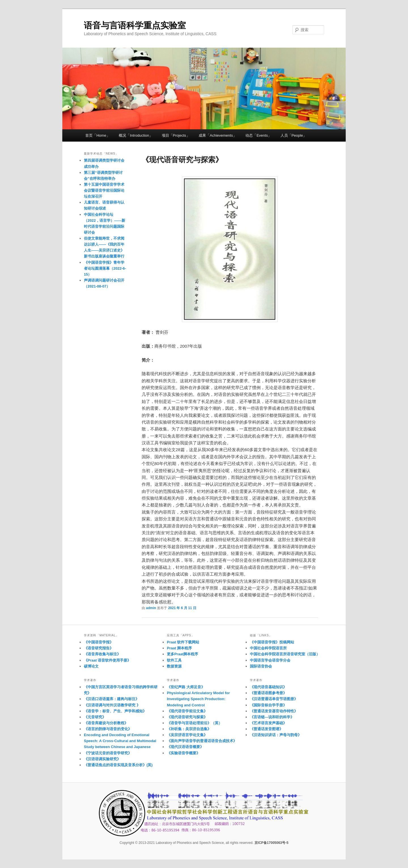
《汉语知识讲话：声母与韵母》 (276, 735)
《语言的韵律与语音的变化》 (108, 729)
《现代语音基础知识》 (268, 687)
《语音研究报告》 (99, 648)
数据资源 (174, 666)
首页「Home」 (98, 135)
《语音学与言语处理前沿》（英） (195, 723)
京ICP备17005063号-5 (271, 843)
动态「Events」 (258, 135)
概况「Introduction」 (136, 135)
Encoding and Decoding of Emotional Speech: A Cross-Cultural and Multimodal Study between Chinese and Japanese (120, 741)
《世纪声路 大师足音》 (186, 687)
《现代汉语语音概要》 (185, 747)
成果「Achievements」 (218, 135)
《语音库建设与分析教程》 (106, 723)
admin (151, 608)
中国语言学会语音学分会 (270, 660)
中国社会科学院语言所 (268, 648)
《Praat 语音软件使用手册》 (107, 660)
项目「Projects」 (176, 135)
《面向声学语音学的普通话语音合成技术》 (202, 741)
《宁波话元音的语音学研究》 (108, 753)
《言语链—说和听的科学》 (272, 717)
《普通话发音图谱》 (266, 729)
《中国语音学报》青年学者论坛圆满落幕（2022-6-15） (105, 268)
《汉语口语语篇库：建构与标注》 (111, 699)
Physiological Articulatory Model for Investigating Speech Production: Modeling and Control (198, 699)
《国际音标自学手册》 (268, 705)
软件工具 (174, 660)
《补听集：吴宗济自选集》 (189, 729)
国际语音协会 (261, 666)
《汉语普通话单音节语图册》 (274, 699)
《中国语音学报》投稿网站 (272, 642)
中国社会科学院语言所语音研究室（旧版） (285, 654)
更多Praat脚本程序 (183, 654)
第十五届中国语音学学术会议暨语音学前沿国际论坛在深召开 (104, 190)
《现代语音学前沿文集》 (187, 711)
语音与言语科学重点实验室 (135, 25)
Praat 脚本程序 (179, 648)
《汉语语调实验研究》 (102, 759)
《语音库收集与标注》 (102, 654)
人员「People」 (294, 135)
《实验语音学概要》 (183, 753)
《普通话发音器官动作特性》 (274, 711)
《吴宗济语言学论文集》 (187, 735)
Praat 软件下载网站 (183, 642)
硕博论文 (91, 666)
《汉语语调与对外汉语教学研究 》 (112, 705)
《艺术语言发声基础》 (268, 723)
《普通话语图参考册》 (268, 693)
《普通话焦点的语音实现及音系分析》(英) (118, 765)
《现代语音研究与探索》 (187, 717)
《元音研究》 (95, 717)
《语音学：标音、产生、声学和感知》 (115, 711)
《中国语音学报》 (99, 642)
